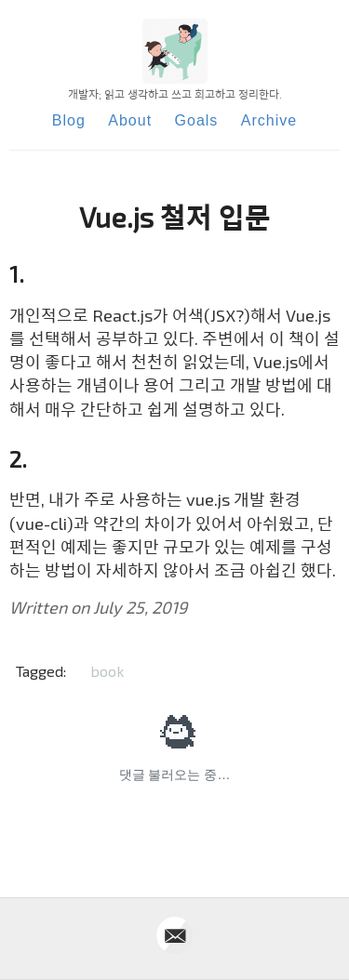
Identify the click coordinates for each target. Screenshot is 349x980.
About (130, 120)
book (107, 671)
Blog (69, 120)
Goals (197, 120)
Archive (269, 120)
